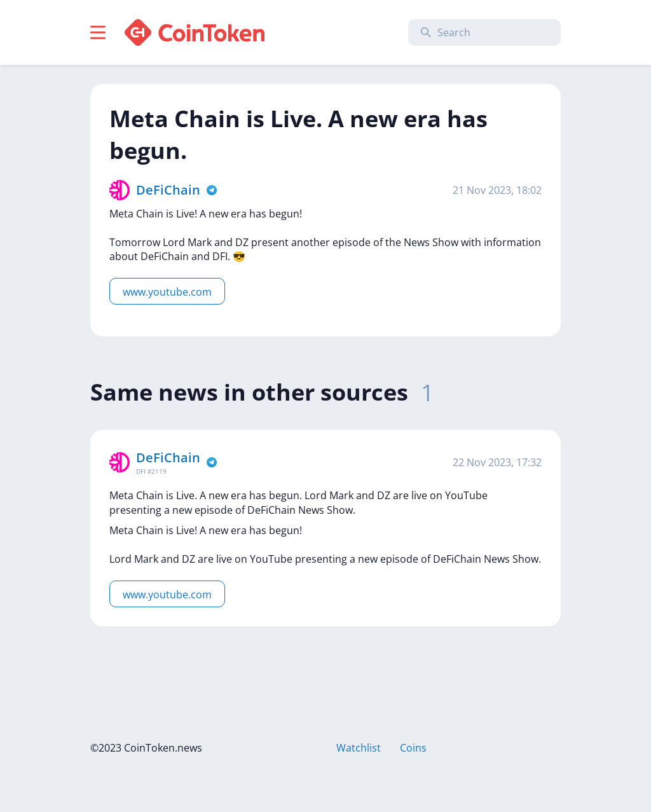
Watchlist (359, 748)
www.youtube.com (167, 292)
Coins (413, 748)
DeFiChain (168, 190)
